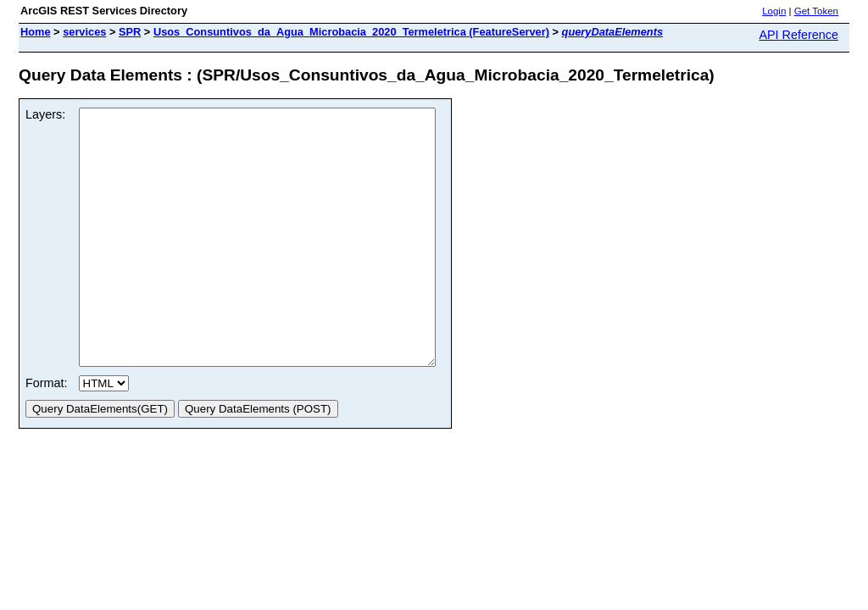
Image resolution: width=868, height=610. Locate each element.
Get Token (816, 11)
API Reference (798, 35)
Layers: (45, 114)
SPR (130, 32)
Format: (47, 434)
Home (36, 32)
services (84, 32)
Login (774, 11)
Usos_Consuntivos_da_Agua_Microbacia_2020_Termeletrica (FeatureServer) (351, 32)
